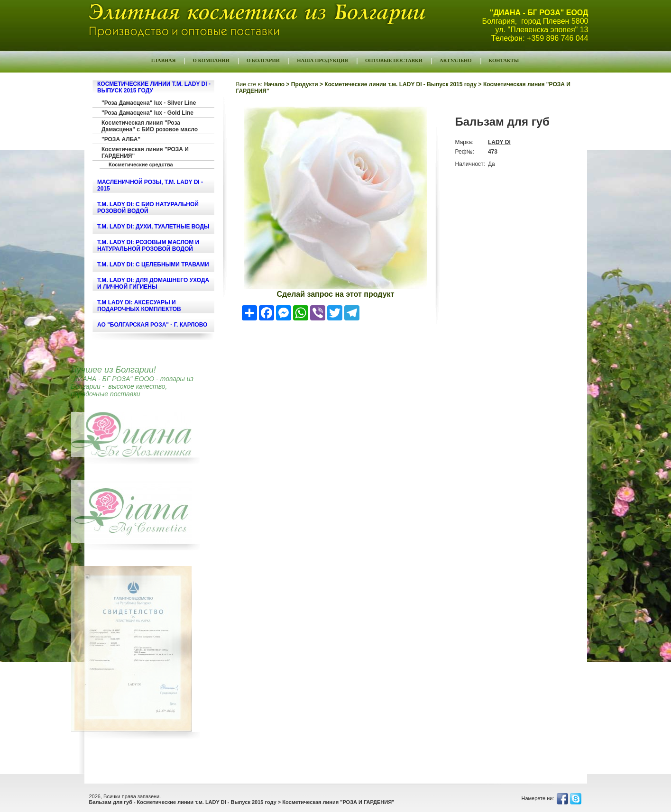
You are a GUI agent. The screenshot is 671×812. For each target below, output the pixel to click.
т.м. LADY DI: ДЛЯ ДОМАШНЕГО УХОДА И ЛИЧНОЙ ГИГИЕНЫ (153, 283)
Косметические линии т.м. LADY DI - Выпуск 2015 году (400, 84)
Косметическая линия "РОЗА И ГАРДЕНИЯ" (145, 153)
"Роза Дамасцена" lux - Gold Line (147, 113)
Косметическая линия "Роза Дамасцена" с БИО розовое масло (150, 126)
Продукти (305, 84)
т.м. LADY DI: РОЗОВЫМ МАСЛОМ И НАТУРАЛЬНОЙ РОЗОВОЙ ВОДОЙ (148, 246)
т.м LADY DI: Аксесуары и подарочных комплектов (139, 306)
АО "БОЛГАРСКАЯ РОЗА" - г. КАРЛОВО (152, 325)
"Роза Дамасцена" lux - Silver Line (149, 103)
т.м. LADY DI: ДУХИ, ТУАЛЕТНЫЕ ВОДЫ (153, 227)
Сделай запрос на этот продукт (336, 294)
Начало (274, 84)
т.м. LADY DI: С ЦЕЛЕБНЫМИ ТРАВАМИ (153, 265)
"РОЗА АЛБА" (121, 139)
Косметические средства (141, 164)
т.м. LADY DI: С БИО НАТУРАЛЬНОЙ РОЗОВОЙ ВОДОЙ (148, 208)
